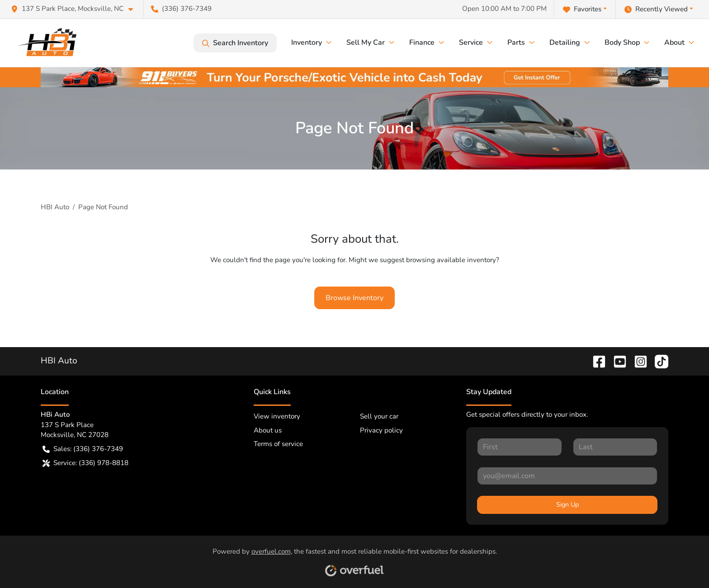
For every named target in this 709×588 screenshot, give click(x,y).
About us (268, 430)
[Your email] (567, 476)
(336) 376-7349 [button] (181, 9)
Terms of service (278, 444)
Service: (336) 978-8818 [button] (85, 463)
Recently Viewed (656, 9)
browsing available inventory (451, 260)
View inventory (277, 416)
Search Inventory (235, 43)
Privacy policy (381, 430)
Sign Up (567, 505)
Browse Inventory (354, 298)
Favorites (582, 9)
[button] (76, 9)
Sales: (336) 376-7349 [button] (83, 449)
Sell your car (379, 416)
